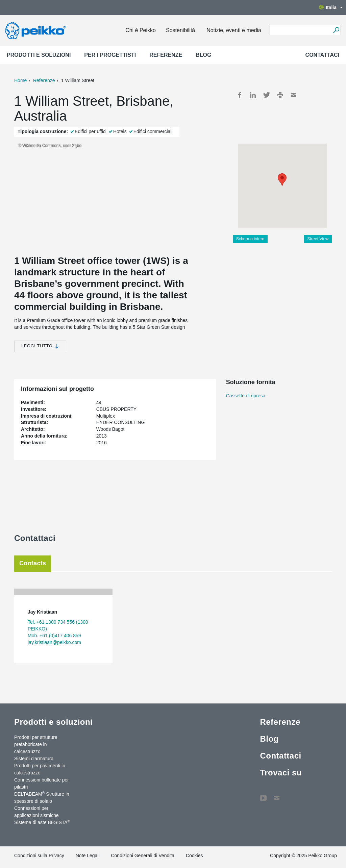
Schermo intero (250, 239)
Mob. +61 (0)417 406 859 (54, 636)
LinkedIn (253, 95)
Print (280, 95)
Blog (203, 55)
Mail (294, 95)
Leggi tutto (40, 346)
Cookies (194, 855)
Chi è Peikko (141, 30)
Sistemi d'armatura (34, 759)
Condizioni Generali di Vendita (143, 855)
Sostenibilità (180, 30)
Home (20, 80)
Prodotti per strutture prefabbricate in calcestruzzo (36, 744)
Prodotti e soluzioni (39, 55)
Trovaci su (281, 773)
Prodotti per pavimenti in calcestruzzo (40, 769)
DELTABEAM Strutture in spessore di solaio (42, 797)
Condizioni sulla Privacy (39, 855)
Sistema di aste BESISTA (42, 822)
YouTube (263, 795)
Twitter (267, 95)
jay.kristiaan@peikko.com (54, 642)
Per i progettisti (110, 55)
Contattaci (322, 55)
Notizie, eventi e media (234, 30)
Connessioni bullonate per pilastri (42, 783)
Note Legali (88, 855)
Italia (331, 7)
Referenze (166, 55)
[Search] (336, 30)
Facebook (240, 95)
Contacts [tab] (33, 563)
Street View (318, 239)
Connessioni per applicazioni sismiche (36, 812)
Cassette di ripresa (246, 396)
